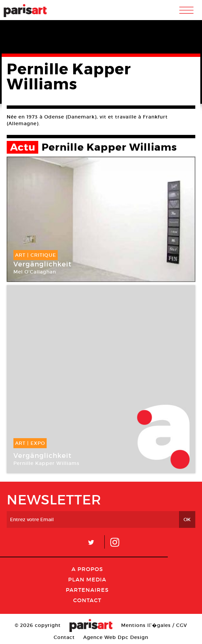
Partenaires (87, 590)
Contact (87, 600)
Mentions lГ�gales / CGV (154, 625)
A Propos (87, 569)
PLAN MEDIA (87, 579)
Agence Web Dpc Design (116, 637)
